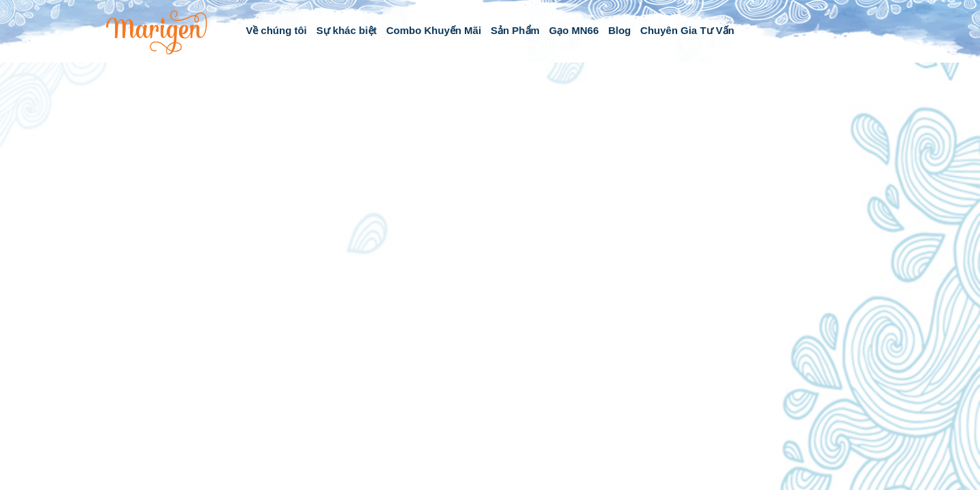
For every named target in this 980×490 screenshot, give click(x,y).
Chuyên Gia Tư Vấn (687, 30)
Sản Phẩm (515, 30)
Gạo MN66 (574, 30)
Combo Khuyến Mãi (434, 30)
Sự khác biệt (347, 30)
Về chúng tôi (276, 30)
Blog (620, 30)
